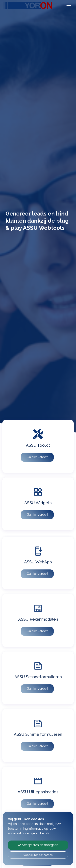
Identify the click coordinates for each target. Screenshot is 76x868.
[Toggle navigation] (69, 6)
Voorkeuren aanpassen (38, 855)
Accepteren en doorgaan (38, 845)
